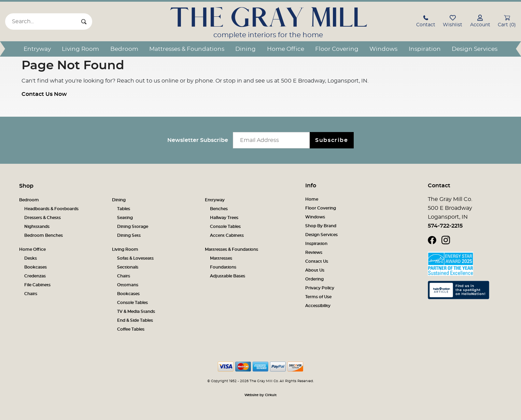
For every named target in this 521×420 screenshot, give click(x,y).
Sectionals (128, 267)
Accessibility (318, 306)
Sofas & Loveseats (135, 258)
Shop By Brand (321, 226)
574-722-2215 (445, 226)
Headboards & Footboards (51, 209)
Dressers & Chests (43, 218)
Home (312, 199)
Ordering (314, 279)
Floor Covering (337, 49)
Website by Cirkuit (260, 395)
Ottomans (128, 285)
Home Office (286, 49)
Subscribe (332, 140)
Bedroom (124, 49)
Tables (124, 209)
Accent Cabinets (227, 235)
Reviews (314, 252)
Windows (383, 49)
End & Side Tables (135, 320)
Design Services (475, 49)
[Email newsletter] (273, 140)
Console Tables (225, 227)
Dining (245, 49)
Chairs (31, 294)
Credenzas (35, 276)
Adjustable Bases (228, 276)
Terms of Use (318, 297)
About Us (315, 270)
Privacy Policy (320, 288)
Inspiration (425, 49)
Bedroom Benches (44, 235)
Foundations (223, 267)
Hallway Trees (224, 218)
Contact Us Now (44, 94)
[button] (426, 22)
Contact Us (317, 261)
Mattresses (221, 258)
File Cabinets (37, 285)
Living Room (80, 49)
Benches (219, 209)
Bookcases (36, 267)
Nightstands (37, 227)
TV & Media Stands (136, 312)
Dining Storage (133, 227)
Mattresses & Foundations (187, 49)
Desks (31, 258)
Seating (125, 218)
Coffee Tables (131, 329)
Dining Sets (129, 235)
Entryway (37, 49)
